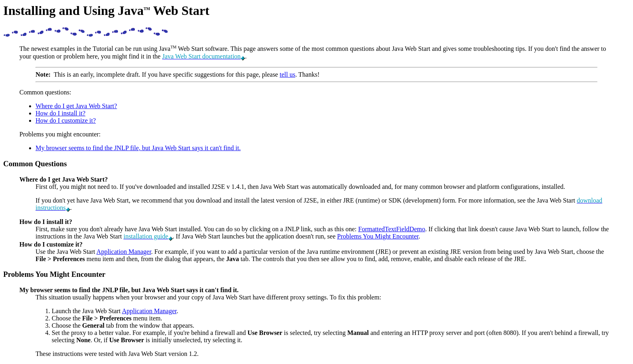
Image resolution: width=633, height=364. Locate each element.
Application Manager (124, 252)
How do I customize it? (66, 120)
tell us (288, 74)
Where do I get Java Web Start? (76, 106)
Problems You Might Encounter (378, 236)
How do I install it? (61, 113)
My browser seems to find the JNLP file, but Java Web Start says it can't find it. (138, 148)
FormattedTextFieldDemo (392, 229)
